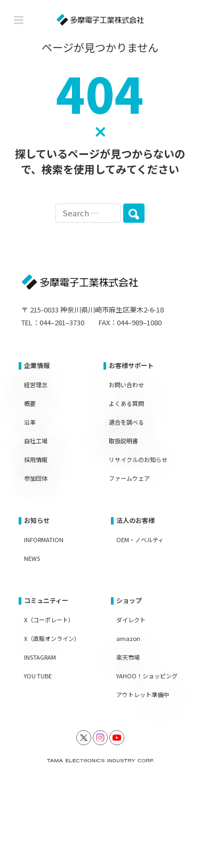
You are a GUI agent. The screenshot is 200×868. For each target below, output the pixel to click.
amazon (128, 638)
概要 (30, 403)
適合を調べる (126, 422)
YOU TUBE (38, 676)
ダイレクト (131, 620)
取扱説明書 (123, 441)
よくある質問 (126, 403)
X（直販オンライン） (52, 638)
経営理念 (36, 385)
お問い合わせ (126, 385)
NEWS (32, 558)
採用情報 (36, 459)
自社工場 (36, 441)
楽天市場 (128, 657)
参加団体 (36, 478)
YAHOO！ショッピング (147, 676)
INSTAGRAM (40, 657)
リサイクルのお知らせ (138, 459)
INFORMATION (44, 539)
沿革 (30, 422)
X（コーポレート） (49, 620)
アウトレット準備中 (143, 694)
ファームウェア (129, 478)
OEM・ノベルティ (140, 539)
